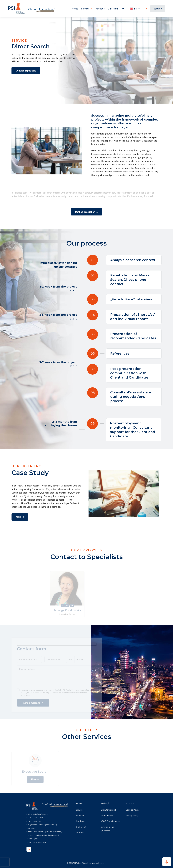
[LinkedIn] (29, 849)
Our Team (81, 821)
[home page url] (16, 9)
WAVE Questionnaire (110, 821)
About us (80, 815)
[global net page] (40, 9)
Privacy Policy (132, 815)
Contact (80, 833)
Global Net (81, 827)
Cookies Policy (132, 810)
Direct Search (107, 815)
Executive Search (109, 810)
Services (80, 810)
